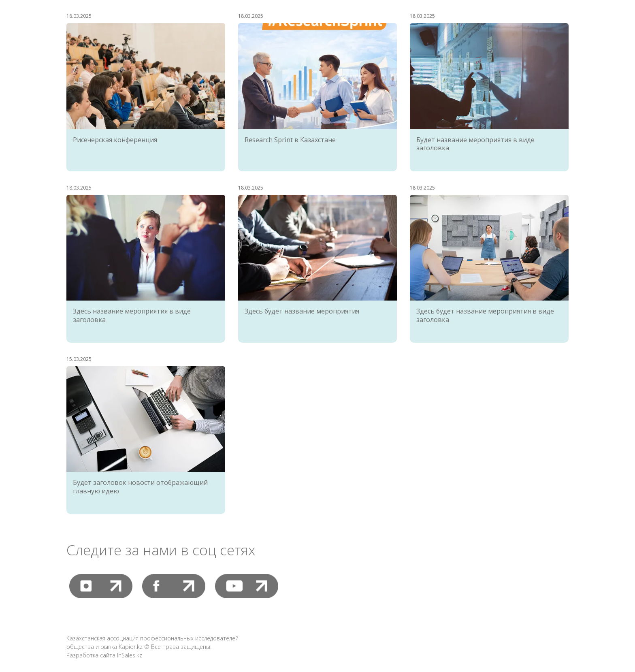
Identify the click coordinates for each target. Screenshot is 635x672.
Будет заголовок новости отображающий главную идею (140, 487)
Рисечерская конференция (115, 140)
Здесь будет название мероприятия (302, 311)
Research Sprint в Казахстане (290, 140)
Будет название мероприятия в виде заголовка (475, 144)
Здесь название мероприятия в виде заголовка (132, 315)
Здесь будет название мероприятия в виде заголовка (485, 315)
